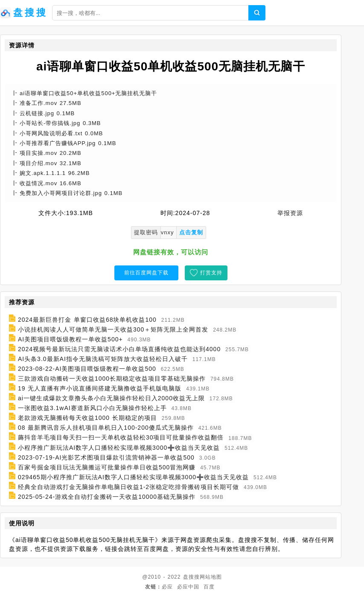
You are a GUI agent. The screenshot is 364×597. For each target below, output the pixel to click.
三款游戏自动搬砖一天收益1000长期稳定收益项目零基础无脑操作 (112, 379)
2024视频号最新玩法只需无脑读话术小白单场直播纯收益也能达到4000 (119, 349)
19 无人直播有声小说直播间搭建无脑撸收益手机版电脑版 (100, 388)
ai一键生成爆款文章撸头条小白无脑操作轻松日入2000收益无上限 (111, 398)
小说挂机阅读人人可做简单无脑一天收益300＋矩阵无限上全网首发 (113, 329)
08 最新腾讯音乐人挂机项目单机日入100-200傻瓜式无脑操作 (106, 428)
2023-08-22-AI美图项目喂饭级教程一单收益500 (87, 369)
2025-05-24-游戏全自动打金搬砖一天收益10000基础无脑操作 (107, 497)
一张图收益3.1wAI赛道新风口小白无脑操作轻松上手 (92, 408)
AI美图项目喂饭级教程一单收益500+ (70, 339)
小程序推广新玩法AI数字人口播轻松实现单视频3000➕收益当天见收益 (119, 448)
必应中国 (188, 587)
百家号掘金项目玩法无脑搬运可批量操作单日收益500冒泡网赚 (107, 467)
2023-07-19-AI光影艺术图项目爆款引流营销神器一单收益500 (106, 457)
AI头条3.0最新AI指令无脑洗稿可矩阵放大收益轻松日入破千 (103, 359)
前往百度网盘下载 (146, 273)
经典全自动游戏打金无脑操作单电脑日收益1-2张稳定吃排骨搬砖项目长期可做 (128, 487)
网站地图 (211, 577)
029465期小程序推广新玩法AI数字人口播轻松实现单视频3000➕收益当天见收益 (133, 477)
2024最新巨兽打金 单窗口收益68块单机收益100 (87, 320)
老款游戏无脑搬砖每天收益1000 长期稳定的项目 (87, 418)
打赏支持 (211, 273)
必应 (167, 587)
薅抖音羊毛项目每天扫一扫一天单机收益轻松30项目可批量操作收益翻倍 (121, 438)
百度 (209, 587)
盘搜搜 (191, 577)
